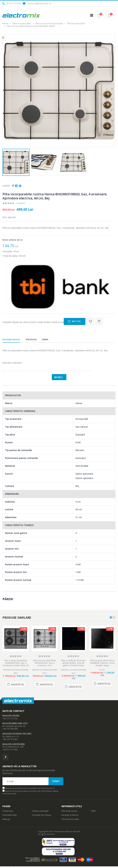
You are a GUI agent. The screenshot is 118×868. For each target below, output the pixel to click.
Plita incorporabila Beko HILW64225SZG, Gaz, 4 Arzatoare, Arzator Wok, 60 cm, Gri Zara (16, 664)
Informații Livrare (69, 811)
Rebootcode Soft (73, 831)
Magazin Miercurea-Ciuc (15, 723)
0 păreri (21, 203)
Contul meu (8, 811)
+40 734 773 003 (10, 739)
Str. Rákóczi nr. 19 (11, 736)
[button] (100, 15)
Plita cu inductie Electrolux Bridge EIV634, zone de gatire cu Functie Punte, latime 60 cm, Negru (74, 664)
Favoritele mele (10, 815)
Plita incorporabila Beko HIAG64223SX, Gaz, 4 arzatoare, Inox (44, 663)
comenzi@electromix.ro (39, 3)
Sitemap (6, 819)
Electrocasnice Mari (22, 23)
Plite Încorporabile (76, 23)
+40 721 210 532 (13, 3)
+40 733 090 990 (10, 729)
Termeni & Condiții (70, 819)
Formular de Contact (42, 815)
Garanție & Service (70, 815)
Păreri (45, 339)
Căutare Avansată (40, 811)
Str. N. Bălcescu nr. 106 (13, 747)
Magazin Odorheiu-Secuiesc (17, 734)
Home (5, 23)
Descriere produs (11, 339)
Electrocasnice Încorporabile (49, 23)
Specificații (31, 339)
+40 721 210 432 (10, 750)
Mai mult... (59, 377)
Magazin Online (11, 716)
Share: (6, 186)
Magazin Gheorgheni (14, 744)
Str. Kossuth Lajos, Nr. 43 (14, 726)
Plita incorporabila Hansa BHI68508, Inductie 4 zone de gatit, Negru (102, 663)
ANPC (94, 811)
